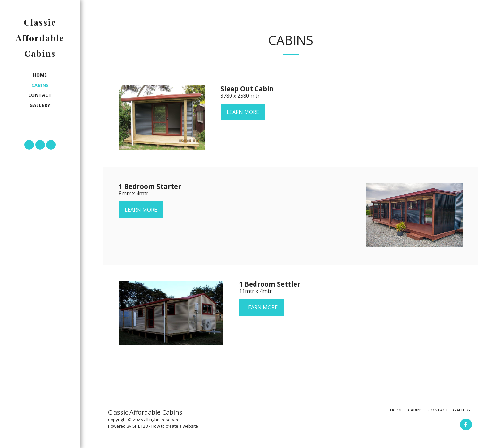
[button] (29, 145)
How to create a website (175, 426)
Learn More (243, 112)
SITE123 (140, 426)
